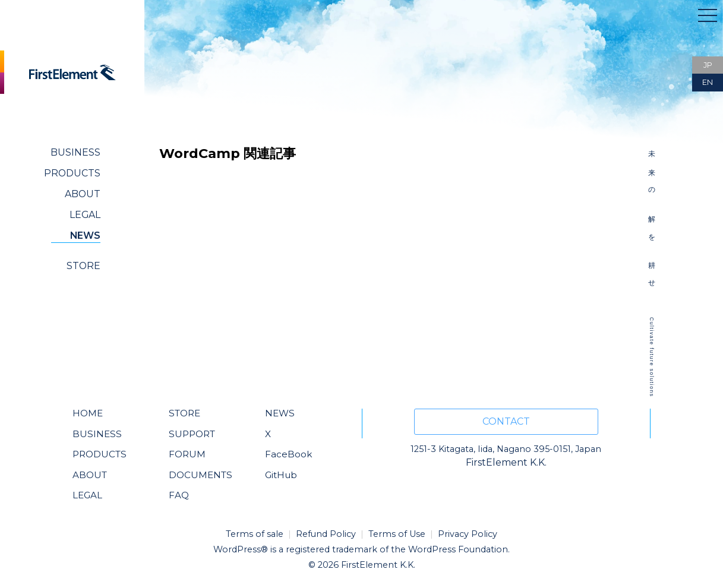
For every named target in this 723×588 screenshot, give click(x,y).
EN (708, 82)
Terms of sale (255, 534)
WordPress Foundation (458, 549)
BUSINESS (75, 152)
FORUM (187, 454)
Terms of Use (397, 534)
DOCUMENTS (201, 475)
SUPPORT (192, 434)
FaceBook (288, 454)
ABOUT (83, 194)
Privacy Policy (468, 534)
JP (708, 65)
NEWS (85, 235)
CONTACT (506, 421)
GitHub (281, 475)
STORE (83, 266)
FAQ (179, 495)
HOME (88, 413)
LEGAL (85, 215)
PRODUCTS (72, 173)
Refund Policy (326, 534)
